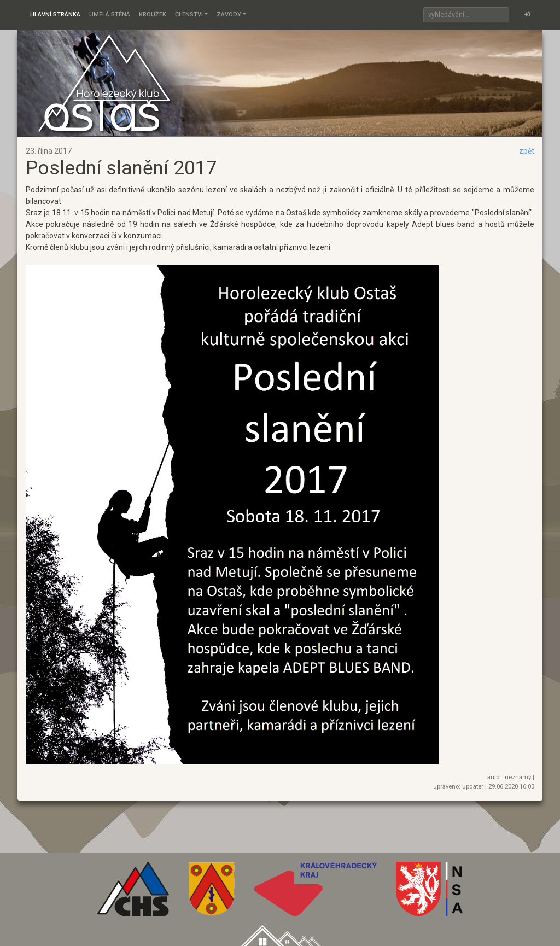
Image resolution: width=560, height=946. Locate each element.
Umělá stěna (110, 14)
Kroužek (153, 14)
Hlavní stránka (55, 14)
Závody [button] (229, 14)
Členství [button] (189, 14)
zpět (527, 151)
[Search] (466, 15)
